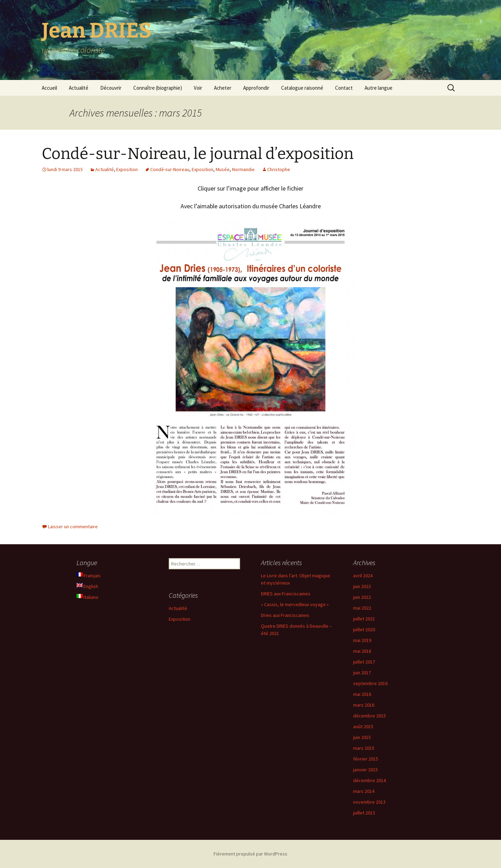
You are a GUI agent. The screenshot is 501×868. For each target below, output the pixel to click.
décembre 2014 (369, 780)
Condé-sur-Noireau (170, 169)
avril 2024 (363, 576)
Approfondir (256, 88)
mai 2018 (362, 651)
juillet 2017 (364, 662)
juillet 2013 (364, 813)
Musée (223, 169)
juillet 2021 (364, 619)
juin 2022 (362, 597)
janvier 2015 (365, 770)
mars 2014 (364, 791)
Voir (198, 88)
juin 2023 (362, 586)
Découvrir (111, 88)
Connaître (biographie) (158, 88)
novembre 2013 (369, 802)
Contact (344, 88)
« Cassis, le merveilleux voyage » (295, 604)
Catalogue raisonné (302, 88)
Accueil (49, 88)
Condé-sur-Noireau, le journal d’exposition (198, 154)
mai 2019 (362, 640)
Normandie (243, 169)
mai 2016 (362, 694)
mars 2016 (364, 705)
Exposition (127, 169)
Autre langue (379, 88)
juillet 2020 (364, 629)
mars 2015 (364, 748)
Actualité (79, 88)
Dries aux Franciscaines (285, 615)
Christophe (279, 169)
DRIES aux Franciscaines (286, 594)
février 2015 (366, 759)
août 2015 (363, 726)
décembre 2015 (369, 716)
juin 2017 (362, 673)
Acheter (223, 88)
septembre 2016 (370, 683)
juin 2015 (362, 737)
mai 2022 (362, 608)
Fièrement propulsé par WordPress (250, 854)
